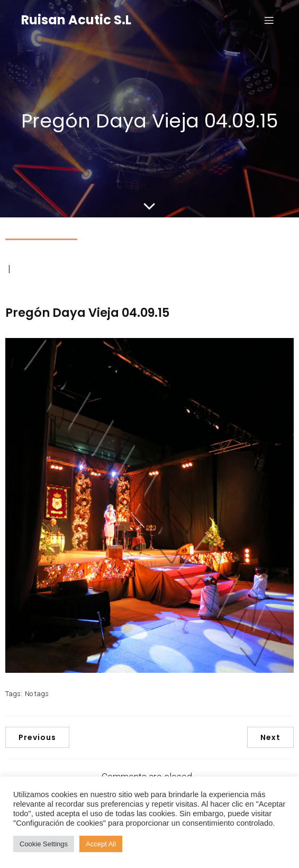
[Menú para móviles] (269, 20)
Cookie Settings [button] (44, 844)
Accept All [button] (101, 844)
